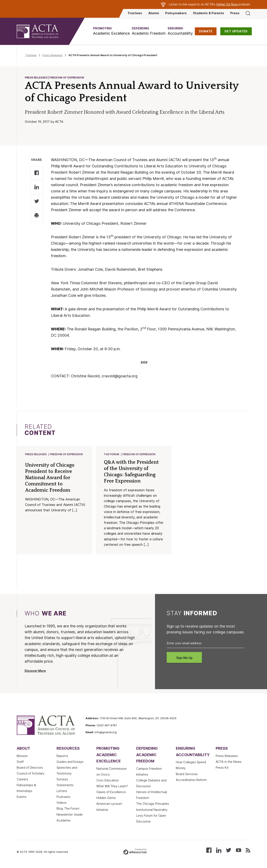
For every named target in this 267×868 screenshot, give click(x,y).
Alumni (154, 13)
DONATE (206, 31)
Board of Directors (30, 768)
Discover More (35, 671)
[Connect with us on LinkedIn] (219, 850)
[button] (111, 31)
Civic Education (108, 781)
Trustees (135, 13)
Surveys (62, 780)
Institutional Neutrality (152, 810)
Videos (62, 803)
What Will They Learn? (112, 787)
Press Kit (222, 768)
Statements (65, 786)
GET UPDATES (236, 31)
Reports (62, 756)
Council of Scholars (30, 774)
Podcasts (63, 797)
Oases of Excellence (111, 792)
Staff (20, 762)
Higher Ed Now (227, 4)
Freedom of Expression (67, 454)
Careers (22, 780)
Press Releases (53, 55)
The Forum (112, 454)
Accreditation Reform (191, 780)
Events (22, 797)
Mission (22, 756)
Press (235, 13)
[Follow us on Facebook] (209, 850)
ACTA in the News (229, 762)
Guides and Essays (70, 762)
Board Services (187, 775)
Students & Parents (208, 13)
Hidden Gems (106, 798)
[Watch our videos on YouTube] (239, 850)
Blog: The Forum (68, 809)
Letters (62, 791)
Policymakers (176, 13)
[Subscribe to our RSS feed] (248, 850)
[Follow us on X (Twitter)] (229, 850)
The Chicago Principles (153, 804)
